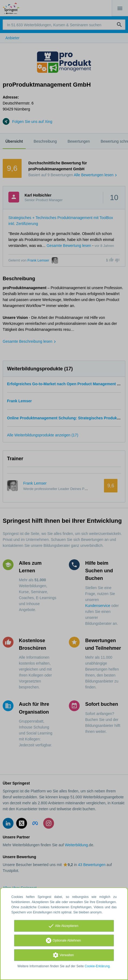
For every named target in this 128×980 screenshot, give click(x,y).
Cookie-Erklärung (97, 966)
